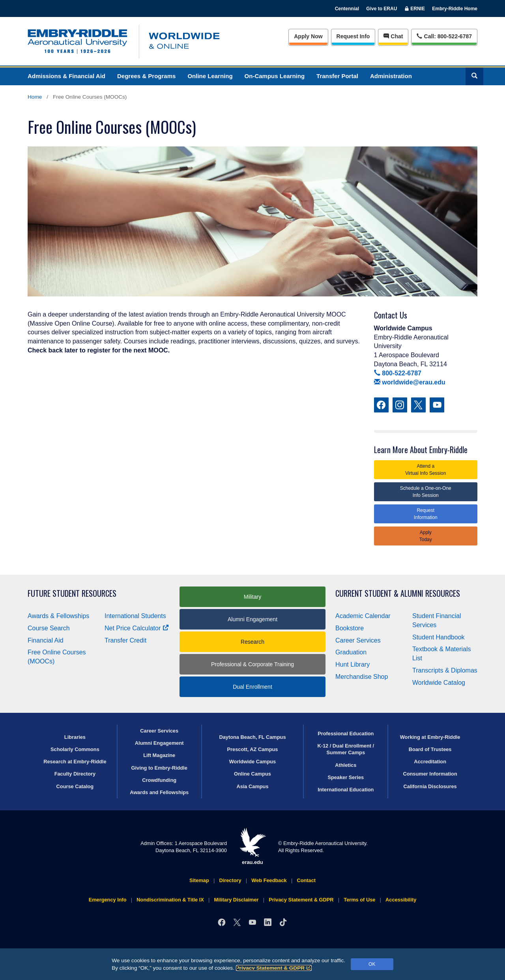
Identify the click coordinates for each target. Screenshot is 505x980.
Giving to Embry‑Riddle (159, 768)
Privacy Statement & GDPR (274, 968)
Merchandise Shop (362, 677)
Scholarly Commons (75, 749)
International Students (135, 616)
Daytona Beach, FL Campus (252, 737)
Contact (306, 880)
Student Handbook (439, 637)
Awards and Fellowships (159, 792)
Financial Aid (46, 640)
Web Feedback (269, 880)
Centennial (347, 9)
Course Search (49, 628)
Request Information (426, 514)
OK (372, 964)
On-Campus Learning (275, 76)
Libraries (75, 737)
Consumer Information (430, 774)
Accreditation (430, 762)
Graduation (351, 652)
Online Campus (252, 774)
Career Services (358, 640)
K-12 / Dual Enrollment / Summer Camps (346, 749)
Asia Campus (252, 786)
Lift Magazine (159, 755)
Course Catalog (75, 786)
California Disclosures (430, 786)
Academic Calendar (363, 616)
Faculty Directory (75, 774)
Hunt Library (353, 664)
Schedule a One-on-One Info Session (426, 492)
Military (252, 597)
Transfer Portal (337, 76)
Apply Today (426, 536)
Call (444, 36)
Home (35, 97)
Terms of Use (359, 900)
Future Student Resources (72, 593)
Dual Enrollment (252, 687)
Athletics (346, 765)
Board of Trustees (430, 749)
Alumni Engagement (252, 619)
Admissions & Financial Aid (66, 76)
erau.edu (252, 846)
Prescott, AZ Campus (253, 749)
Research (252, 642)
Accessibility (401, 900)
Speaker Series (346, 777)
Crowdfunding (159, 780)
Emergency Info (108, 900)
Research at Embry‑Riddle (75, 762)
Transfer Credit (125, 640)
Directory (230, 880)
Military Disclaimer (236, 900)
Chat (393, 36)
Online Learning (210, 76)
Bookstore (350, 628)
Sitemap (199, 880)
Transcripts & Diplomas (445, 670)
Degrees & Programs (146, 76)
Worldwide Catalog (439, 683)
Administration (391, 76)
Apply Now (308, 36)
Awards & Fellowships (58, 616)
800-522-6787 (398, 373)
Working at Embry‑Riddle (430, 737)
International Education (346, 790)
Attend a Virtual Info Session (426, 470)
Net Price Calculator (137, 628)
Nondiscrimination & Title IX (170, 900)
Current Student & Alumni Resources (398, 593)
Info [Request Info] (353, 36)
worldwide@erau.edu (410, 382)
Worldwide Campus (253, 762)
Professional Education (346, 734)
